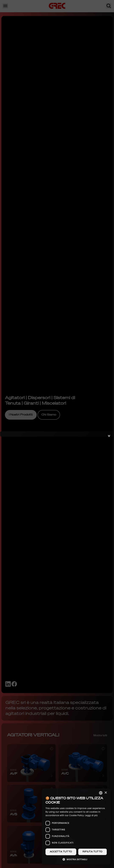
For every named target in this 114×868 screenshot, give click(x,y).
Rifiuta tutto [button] (92, 852)
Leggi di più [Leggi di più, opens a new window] (91, 815)
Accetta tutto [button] (61, 852)
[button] (76, 859)
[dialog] (76, 826)
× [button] (106, 793)
